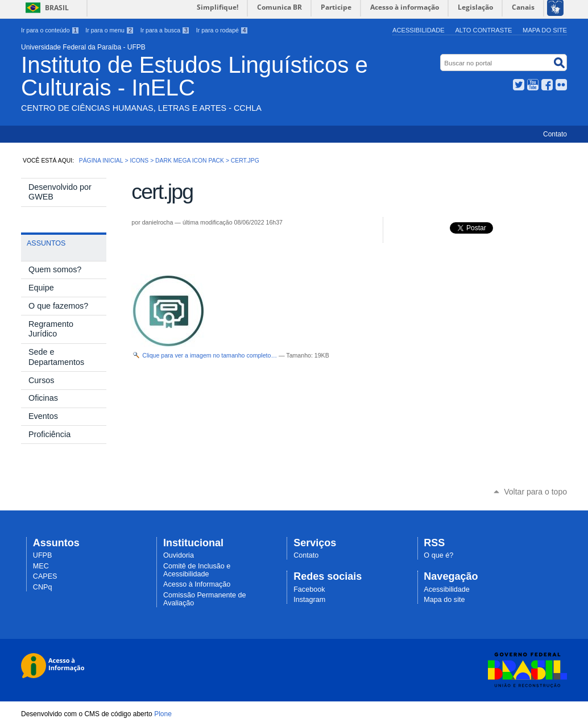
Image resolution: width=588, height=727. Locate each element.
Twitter (519, 85)
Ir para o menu (109, 30)
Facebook (547, 85)
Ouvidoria (179, 555)
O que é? (438, 555)
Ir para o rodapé (222, 30)
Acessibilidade (419, 30)
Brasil (57, 8)
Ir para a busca (165, 30)
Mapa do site (545, 30)
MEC (41, 566)
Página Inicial (101, 161)
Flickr (561, 85)
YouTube (533, 85)
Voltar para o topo (535, 492)
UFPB (43, 555)
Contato (555, 134)
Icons (139, 161)
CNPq (43, 587)
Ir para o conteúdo (50, 30)
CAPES (45, 576)
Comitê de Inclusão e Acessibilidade (197, 570)
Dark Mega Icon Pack (190, 161)
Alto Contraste (483, 30)
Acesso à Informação (197, 584)
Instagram (309, 600)
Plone (163, 714)
